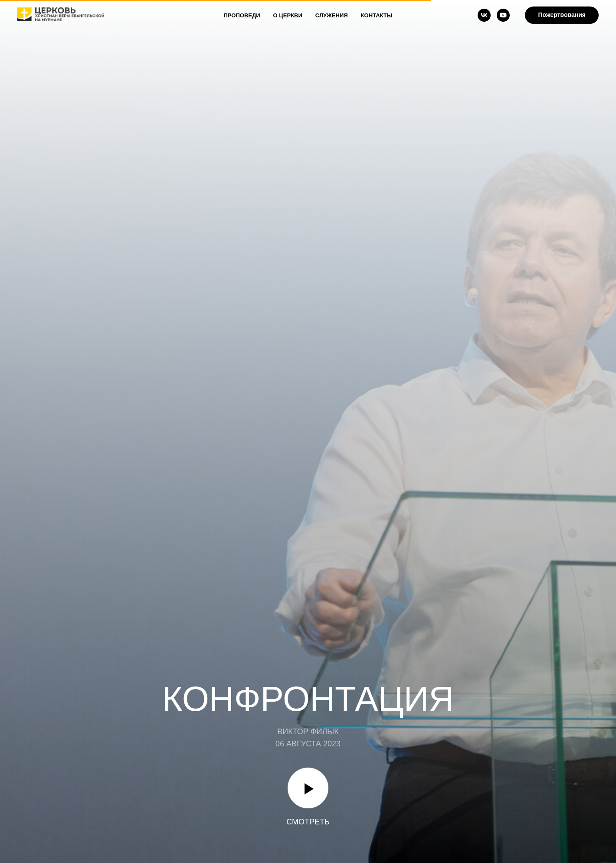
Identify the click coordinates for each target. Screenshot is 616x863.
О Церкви (288, 15)
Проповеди (242, 15)
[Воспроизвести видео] (308, 788)
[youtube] (503, 15)
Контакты (377, 15)
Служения (332, 15)
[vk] (484, 15)
